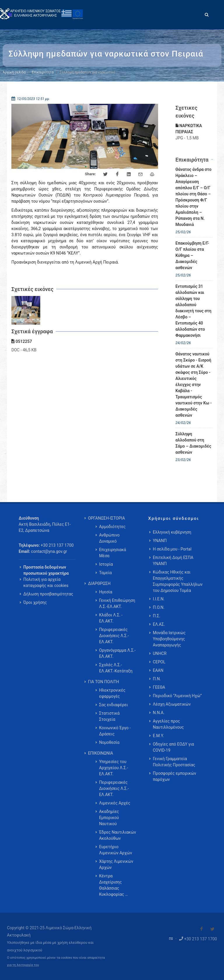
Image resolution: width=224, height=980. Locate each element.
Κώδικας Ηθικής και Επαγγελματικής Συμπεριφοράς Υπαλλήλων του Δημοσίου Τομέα (178, 581)
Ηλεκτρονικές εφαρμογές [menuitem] (112, 693)
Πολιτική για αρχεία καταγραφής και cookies (46, 582)
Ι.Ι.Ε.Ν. (159, 599)
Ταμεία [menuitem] (106, 573)
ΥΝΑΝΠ (160, 541)
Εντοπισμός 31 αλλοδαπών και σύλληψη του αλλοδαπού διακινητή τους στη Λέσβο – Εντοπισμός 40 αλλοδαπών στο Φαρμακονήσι (194, 311)
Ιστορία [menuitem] (106, 564)
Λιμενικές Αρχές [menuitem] (115, 803)
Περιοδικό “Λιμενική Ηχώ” (177, 696)
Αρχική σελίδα (14, 72)
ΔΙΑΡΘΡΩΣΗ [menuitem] (99, 583)
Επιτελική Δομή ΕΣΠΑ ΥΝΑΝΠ (173, 561)
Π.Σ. (156, 616)
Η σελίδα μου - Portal (172, 549)
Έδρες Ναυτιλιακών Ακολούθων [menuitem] (118, 835)
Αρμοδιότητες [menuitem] (112, 527)
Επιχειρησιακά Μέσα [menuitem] (113, 553)
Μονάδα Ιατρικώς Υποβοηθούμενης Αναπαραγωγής (169, 639)
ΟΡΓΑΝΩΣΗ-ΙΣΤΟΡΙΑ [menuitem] (107, 518)
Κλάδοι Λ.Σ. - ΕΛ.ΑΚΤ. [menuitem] (111, 618)
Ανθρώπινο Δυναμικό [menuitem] (109, 538)
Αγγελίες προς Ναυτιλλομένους (168, 724)
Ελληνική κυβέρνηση (172, 532)
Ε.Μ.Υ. (158, 736)
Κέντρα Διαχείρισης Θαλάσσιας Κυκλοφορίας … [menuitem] (113, 885)
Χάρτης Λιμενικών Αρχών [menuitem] (116, 864)
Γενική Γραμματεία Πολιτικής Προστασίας (174, 762)
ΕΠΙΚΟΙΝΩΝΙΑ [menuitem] (101, 753)
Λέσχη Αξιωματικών (172, 704)
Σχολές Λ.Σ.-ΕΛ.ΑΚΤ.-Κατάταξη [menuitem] (116, 668)
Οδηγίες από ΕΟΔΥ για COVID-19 (173, 747)
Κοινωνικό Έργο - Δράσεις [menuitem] (115, 731)
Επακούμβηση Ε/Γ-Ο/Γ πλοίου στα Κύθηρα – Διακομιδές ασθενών (192, 255)
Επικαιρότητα (43, 72)
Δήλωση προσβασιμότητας (48, 594)
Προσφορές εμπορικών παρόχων (175, 776)
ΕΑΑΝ (158, 670)
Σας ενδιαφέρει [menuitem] (114, 705)
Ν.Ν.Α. (159, 713)
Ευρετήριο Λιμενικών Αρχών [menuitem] (116, 850)
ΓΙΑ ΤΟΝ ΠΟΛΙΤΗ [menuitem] (104, 682)
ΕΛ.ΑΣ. (159, 624)
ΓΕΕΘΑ (159, 687)
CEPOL (159, 662)
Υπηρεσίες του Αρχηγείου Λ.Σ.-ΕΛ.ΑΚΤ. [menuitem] (114, 768)
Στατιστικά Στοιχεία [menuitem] (109, 716)
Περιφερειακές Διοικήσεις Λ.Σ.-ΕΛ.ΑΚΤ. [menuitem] (114, 636)
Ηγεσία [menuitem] (106, 592)
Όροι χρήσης (35, 602)
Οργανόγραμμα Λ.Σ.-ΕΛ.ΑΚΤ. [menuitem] (117, 653)
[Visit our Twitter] (212, 929)
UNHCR (160, 653)
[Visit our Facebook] (202, 929)
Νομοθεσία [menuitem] (109, 742)
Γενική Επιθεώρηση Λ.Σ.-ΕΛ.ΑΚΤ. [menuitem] (117, 603)
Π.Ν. (157, 679)
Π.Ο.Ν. (159, 607)
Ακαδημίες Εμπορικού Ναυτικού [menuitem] (109, 818)
